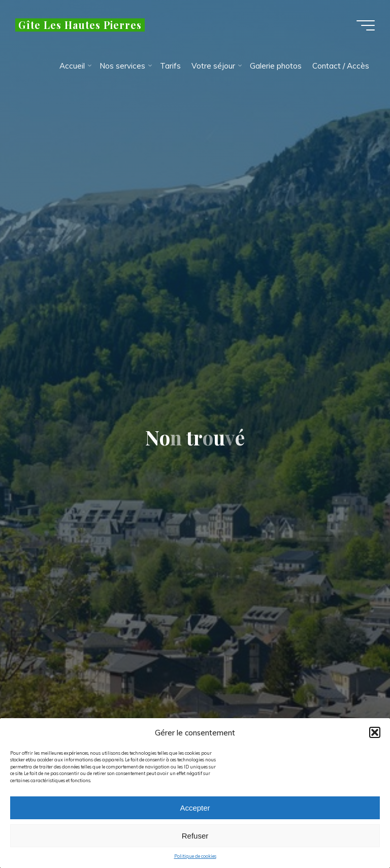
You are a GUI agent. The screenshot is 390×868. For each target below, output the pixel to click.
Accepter (195, 812)
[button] (375, 737)
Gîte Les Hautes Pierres (80, 25)
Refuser (195, 840)
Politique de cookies (195, 861)
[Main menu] (366, 25)
